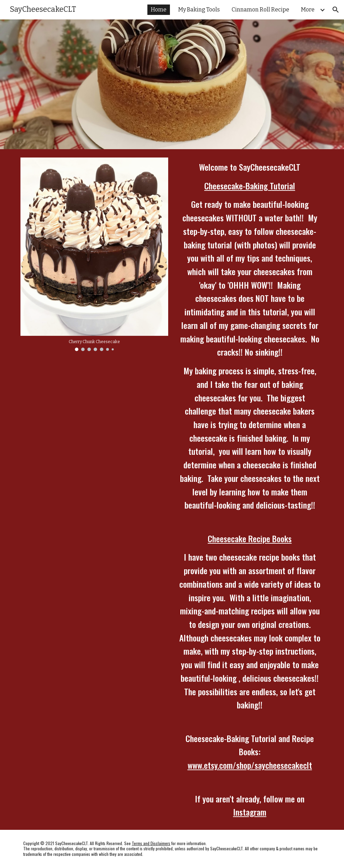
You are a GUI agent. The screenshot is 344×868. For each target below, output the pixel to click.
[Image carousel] (94, 254)
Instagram (250, 812)
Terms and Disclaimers (151, 843)
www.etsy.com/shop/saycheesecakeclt (250, 765)
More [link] (308, 10)
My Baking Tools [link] (199, 10)
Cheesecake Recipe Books (250, 538)
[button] (336, 10)
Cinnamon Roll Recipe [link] (260, 10)
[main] (250, 490)
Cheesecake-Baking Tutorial (250, 186)
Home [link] (159, 10)
